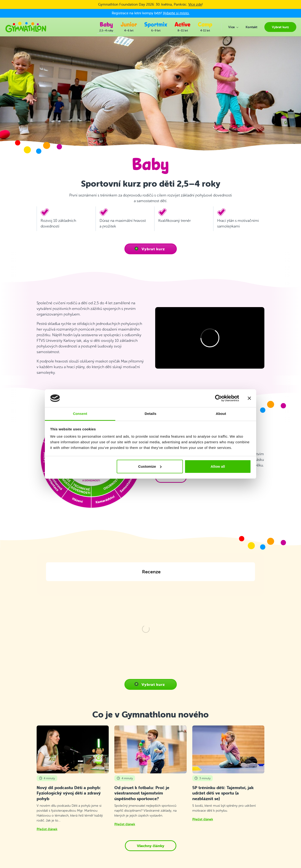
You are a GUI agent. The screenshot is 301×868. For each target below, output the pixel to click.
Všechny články (151, 802)
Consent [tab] (80, 414)
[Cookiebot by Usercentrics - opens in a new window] (218, 398)
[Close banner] (249, 398)
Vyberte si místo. (176, 13)
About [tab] (221, 414)
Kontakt (99, 866)
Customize (150, 466)
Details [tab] (150, 414)
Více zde (195, 4)
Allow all (218, 466)
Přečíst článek (47, 786)
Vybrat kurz (153, 249)
